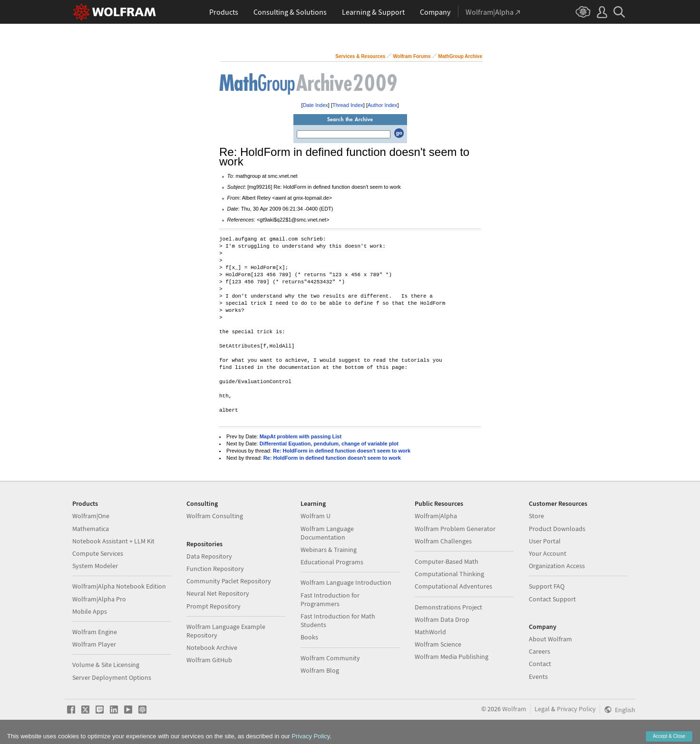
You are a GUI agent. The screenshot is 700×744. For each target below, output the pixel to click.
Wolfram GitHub (209, 660)
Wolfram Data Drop (442, 619)
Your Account (548, 553)
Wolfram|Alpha (436, 516)
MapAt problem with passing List (301, 436)
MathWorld (430, 632)
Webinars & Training (329, 550)
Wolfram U (316, 516)
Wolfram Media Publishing (452, 657)
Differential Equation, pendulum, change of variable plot (329, 444)
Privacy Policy (576, 709)
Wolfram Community (330, 658)
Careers (540, 651)
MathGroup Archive (460, 56)
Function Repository (215, 569)
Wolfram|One (91, 516)
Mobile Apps (90, 611)
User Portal (545, 541)
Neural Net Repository (218, 593)
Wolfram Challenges (443, 541)
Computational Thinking (449, 574)
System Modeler (95, 566)
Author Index (382, 105)
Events (538, 676)
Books (309, 637)
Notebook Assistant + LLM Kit (113, 541)
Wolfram (514, 709)
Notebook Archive (212, 647)
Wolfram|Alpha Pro (99, 599)
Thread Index (348, 105)
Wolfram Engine (95, 632)
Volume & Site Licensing (106, 665)
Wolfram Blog (320, 670)
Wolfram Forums (412, 56)
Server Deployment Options (112, 677)
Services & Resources (360, 56)
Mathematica (91, 529)
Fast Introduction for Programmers (330, 599)
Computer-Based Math (447, 561)
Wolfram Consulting (215, 516)
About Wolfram (550, 639)
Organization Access (557, 566)
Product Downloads (557, 529)
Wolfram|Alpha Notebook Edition (119, 586)
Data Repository (209, 556)
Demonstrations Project (448, 607)
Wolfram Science (438, 644)
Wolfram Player (94, 644)
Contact (540, 664)
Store (536, 516)
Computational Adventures (453, 586)
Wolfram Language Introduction (346, 582)
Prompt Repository (214, 606)
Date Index (316, 105)
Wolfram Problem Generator (455, 529)
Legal (542, 709)
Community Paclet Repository (229, 581)
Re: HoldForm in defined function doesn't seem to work (342, 451)
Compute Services (98, 553)
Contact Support (552, 599)
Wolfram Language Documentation (327, 533)
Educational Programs (332, 562)
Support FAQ (547, 586)
